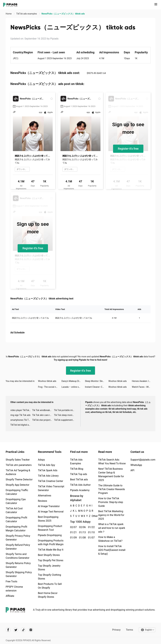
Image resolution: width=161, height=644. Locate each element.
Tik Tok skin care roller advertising (43, 415)
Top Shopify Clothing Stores (49, 577)
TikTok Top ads (79, 474)
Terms (129, 630)
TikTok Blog (77, 469)
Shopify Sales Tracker (18, 460)
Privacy (116, 630)
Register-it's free (128, 149)
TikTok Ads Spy (46, 465)
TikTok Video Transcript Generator (51, 488)
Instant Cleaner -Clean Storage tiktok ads (97, 387)
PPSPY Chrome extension (14, 589)
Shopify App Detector (18, 485)
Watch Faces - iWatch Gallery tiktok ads (144, 387)
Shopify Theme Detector (19, 479)
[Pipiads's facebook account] (8, 630)
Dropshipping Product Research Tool (50, 528)
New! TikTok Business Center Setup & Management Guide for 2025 (111, 474)
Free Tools (11, 581)
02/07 (73, 527)
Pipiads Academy (80, 490)
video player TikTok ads (21, 410)
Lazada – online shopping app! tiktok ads (73, 387)
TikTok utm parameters (19, 465)
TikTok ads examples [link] (27, 14)
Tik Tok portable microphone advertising (65, 410)
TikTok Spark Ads (48, 470)
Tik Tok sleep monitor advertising (65, 415)
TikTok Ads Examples (76, 462)
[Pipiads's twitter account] (16, 630)
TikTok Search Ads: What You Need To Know (112, 462)
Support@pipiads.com (143, 460)
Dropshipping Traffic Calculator (17, 492)
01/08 (82, 538)
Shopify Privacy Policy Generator (18, 538)
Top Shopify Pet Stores (51, 560)
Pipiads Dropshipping (50, 535)
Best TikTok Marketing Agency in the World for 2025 (111, 515)
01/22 (91, 527)
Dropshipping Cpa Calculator (16, 501)
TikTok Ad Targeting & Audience (18, 472)
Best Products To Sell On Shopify (50, 586)
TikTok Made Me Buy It (51, 550)
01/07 (91, 538)
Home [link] (9, 14)
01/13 (82, 532)
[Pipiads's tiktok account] (23, 630)
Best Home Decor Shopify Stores (48, 595)
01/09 (73, 538)
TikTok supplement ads (65, 420)
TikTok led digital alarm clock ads (21, 425)
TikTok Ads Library (48, 476)
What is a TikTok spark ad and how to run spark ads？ (112, 528)
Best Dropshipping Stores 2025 (48, 519)
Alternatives (45, 496)
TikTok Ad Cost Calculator (14, 510)
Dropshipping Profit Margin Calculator (16, 529)
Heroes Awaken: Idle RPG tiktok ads (144, 381)
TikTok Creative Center (51, 481)
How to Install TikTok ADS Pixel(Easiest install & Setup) (112, 550)
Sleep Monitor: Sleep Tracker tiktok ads (97, 381)
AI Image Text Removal (51, 512)
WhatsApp (136, 465)
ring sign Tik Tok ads (20, 415)
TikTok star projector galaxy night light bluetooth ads (43, 420)
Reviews (43, 501)
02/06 (82, 527)
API (132, 470)
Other (92, 516)
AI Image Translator (49, 506)
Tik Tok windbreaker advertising (43, 410)
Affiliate (10, 596)
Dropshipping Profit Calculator (16, 519)
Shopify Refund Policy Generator (18, 547)
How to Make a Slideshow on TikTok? (110, 539)
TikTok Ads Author (80, 485)
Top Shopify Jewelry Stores (49, 568)
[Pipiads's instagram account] (31, 630)
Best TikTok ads (79, 479)
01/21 (73, 532)
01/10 (91, 532)
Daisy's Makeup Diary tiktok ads (73, 381)
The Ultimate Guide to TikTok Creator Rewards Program (112, 489)
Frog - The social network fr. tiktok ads (50, 387)
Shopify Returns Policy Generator (18, 565)
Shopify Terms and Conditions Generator (18, 556)
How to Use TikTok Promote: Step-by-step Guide (111, 502)
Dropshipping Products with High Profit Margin (51, 542)
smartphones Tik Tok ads (21, 420)
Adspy (41, 460)
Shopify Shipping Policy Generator (19, 574)
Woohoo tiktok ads (47, 381)
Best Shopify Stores (49, 555)
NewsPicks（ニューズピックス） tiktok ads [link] (63, 14)
